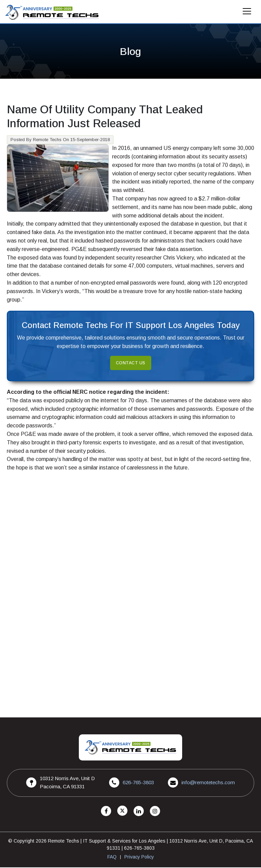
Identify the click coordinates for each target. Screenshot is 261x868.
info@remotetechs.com (208, 783)
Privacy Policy (139, 857)
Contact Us (131, 364)
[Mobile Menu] (247, 13)
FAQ (112, 857)
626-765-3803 (138, 783)
